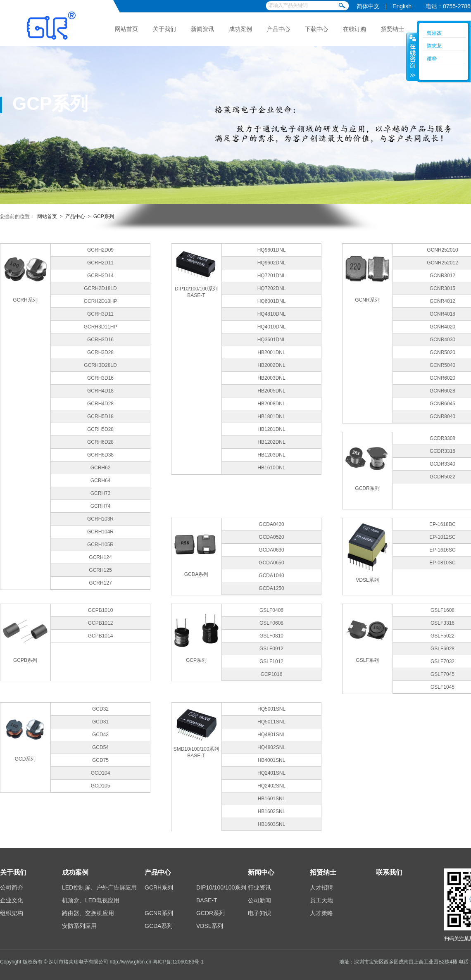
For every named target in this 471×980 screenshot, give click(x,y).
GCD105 (101, 786)
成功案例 (240, 29)
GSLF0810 (271, 636)
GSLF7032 (442, 661)
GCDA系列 (159, 926)
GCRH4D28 (100, 404)
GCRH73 (101, 493)
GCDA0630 (271, 550)
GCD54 (100, 747)
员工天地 (321, 900)
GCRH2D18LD (100, 288)
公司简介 (12, 887)
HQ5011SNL (271, 722)
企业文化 (12, 900)
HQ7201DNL (272, 276)
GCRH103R (100, 519)
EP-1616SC (442, 550)
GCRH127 (100, 583)
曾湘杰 (434, 33)
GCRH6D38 (100, 455)
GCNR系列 (159, 913)
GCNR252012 (442, 263)
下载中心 (316, 29)
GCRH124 (100, 557)
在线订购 (354, 29)
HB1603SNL (272, 824)
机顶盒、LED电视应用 (91, 900)
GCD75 (100, 760)
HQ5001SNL (271, 709)
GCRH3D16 (100, 340)
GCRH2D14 (100, 276)
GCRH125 (100, 570)
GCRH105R (100, 545)
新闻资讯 (202, 29)
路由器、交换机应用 (88, 913)
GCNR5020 (442, 352)
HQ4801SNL (271, 735)
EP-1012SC (442, 537)
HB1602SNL (272, 811)
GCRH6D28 (100, 442)
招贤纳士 (392, 29)
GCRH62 (101, 468)
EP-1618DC (442, 524)
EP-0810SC (442, 563)
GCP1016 (272, 674)
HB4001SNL (272, 760)
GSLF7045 (442, 674)
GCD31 (100, 722)
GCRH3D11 (100, 314)
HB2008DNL (271, 404)
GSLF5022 (442, 636)
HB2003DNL (271, 378)
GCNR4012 (442, 301)
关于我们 (164, 29)
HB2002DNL (271, 365)
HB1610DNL (271, 468)
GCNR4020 (442, 327)
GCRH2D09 (100, 250)
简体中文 (368, 6)
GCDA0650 (271, 563)
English (402, 6)
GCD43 (100, 735)
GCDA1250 (271, 588)
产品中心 (278, 29)
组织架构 (12, 913)
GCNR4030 (442, 340)
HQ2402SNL (271, 786)
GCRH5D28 (100, 429)
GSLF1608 (442, 610)
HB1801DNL (271, 416)
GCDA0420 (271, 524)
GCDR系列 (211, 913)
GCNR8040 (442, 416)
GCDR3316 (442, 451)
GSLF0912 (271, 649)
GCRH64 (101, 480)
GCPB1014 (101, 636)
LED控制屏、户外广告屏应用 (99, 887)
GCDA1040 (271, 576)
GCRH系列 (159, 887)
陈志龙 (434, 46)
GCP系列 (104, 216)
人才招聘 (321, 887)
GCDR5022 (442, 477)
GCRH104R (100, 532)
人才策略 (321, 913)
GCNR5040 (442, 365)
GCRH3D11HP (101, 327)
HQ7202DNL (272, 288)
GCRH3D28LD (100, 365)
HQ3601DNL (272, 340)
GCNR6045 (442, 404)
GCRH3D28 (100, 352)
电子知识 (259, 913)
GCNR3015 (442, 288)
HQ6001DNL (272, 301)
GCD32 (100, 709)
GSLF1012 (271, 661)
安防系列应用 (79, 926)
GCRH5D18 (100, 416)
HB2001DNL (271, 352)
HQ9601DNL (272, 250)
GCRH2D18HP (101, 301)
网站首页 (126, 29)
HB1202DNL (271, 442)
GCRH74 (101, 506)
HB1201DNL (271, 429)
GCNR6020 (442, 378)
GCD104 (101, 773)
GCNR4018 (442, 314)
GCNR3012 (442, 276)
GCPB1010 (101, 610)
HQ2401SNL (271, 773)
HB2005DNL (271, 391)
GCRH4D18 (100, 391)
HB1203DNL (271, 455)
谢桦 (432, 59)
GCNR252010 (442, 250)
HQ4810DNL (272, 314)
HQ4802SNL (271, 747)
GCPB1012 (101, 623)
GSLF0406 (271, 610)
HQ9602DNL (272, 263)
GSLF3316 (442, 623)
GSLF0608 (271, 623)
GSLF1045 (442, 687)
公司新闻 (259, 900)
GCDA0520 (271, 537)
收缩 (412, 57)
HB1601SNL (272, 799)
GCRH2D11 (100, 263)
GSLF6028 (442, 649)
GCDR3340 (442, 464)
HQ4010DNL (272, 327)
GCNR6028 (442, 391)
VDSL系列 (210, 926)
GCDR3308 (442, 438)
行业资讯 (259, 887)
